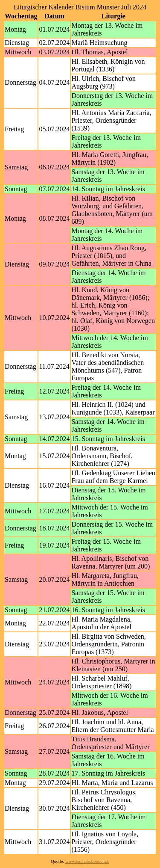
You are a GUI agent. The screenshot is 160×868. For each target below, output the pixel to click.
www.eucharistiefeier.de (87, 861)
